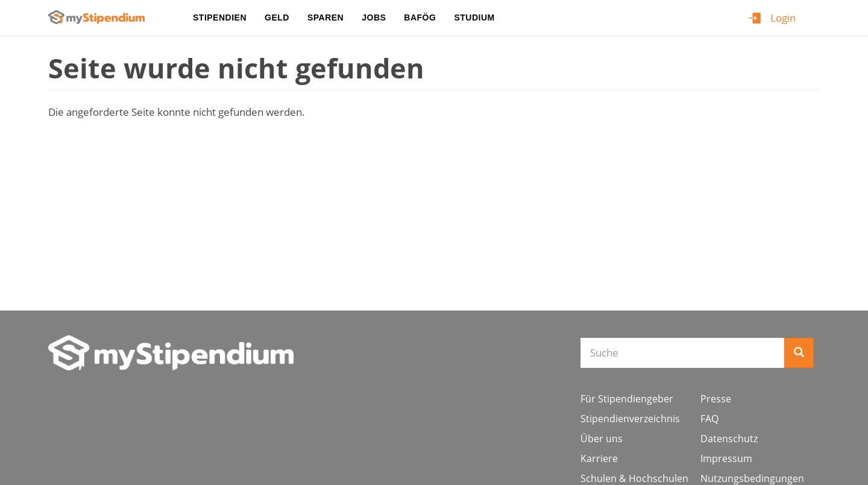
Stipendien (220, 17)
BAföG (420, 17)
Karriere (599, 458)
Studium (474, 17)
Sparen (325, 17)
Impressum (726, 458)
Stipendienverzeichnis (630, 419)
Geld (277, 17)
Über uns (602, 439)
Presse (716, 399)
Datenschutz (729, 439)
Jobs (374, 17)
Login (783, 18)
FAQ (709, 419)
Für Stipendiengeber (627, 399)
